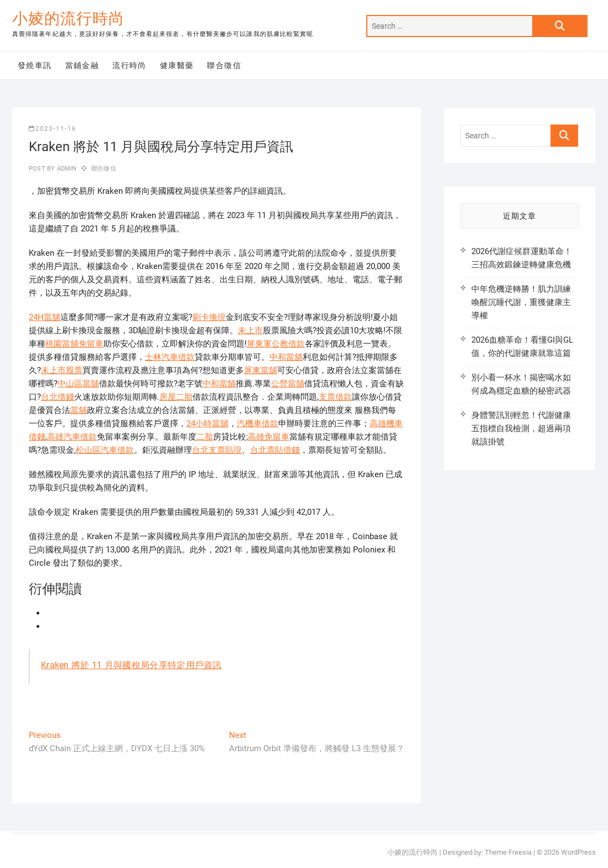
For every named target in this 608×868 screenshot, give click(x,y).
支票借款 (335, 397)
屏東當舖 (261, 370)
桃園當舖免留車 (74, 344)
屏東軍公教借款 (276, 344)
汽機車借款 (258, 423)
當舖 (79, 410)
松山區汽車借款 (105, 450)
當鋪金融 (82, 65)
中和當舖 (286, 357)
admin (66, 169)
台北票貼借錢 (275, 450)
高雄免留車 (269, 437)
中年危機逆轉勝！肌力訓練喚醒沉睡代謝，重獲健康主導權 (521, 302)
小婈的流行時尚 (68, 19)
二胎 (205, 437)
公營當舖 (288, 384)
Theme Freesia (508, 852)
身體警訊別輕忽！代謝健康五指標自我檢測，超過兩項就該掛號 (521, 428)
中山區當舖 (78, 384)
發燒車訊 (35, 65)
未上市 (250, 330)
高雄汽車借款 (72, 437)
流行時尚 (129, 65)
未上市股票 (62, 370)
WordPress (578, 852)
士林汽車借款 (170, 357)
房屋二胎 (176, 397)
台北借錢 (58, 397)
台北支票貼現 (217, 450)
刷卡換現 (209, 317)
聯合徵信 (224, 65)
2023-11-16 (53, 129)
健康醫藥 (177, 65)
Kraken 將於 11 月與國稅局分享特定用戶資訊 (131, 665)
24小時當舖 (207, 423)
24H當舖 (45, 317)
